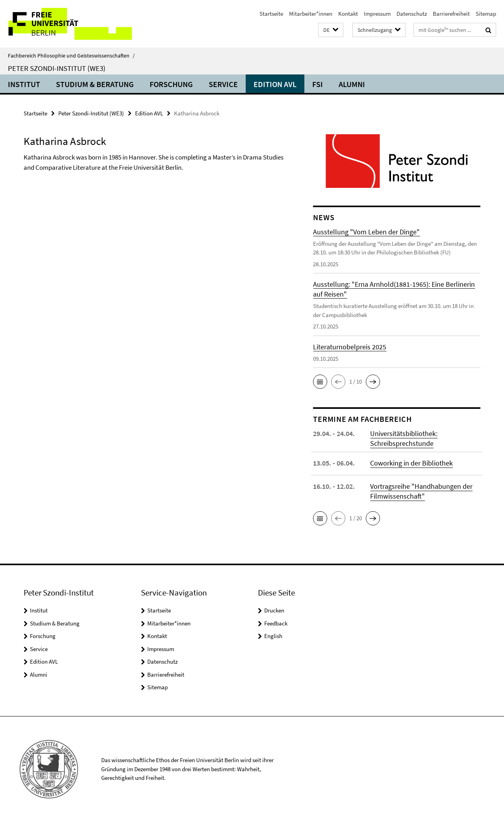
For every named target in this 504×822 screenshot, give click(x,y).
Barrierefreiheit (451, 14)
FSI (318, 84)
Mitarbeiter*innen (311, 14)
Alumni (352, 84)
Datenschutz (412, 14)
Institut (24, 84)
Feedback (276, 623)
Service (223, 84)
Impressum (377, 14)
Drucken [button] (274, 610)
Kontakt (348, 14)
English (273, 636)
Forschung (171, 84)
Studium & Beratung (95, 84)
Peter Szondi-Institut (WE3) (57, 68)
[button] (331, 30)
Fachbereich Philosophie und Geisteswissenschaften (71, 56)
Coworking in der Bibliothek (411, 463)
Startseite (271, 14)
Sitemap (486, 14)
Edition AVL (275, 84)
